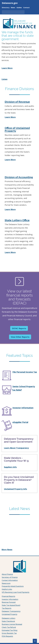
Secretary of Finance (10, 577)
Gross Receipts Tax (9, 633)
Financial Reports (8, 596)
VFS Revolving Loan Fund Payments (16, 592)
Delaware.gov (10, 3)
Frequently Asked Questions (13, 586)
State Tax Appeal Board (11, 605)
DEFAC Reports (19, 328)
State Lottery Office (17, 220)
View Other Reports (20, 337)
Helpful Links (7, 589)
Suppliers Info (10, 467)
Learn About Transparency (16, 448)
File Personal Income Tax (25, 372)
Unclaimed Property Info (15, 489)
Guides (19, 8)
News (13, 8)
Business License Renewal (12, 624)
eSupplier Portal (20, 422)
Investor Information (23, 408)
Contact (26, 8)
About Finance (7, 574)
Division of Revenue (17, 102)
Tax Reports (7, 608)
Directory (6, 8)
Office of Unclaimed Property (17, 129)
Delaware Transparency (11, 611)
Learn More (7, 68)
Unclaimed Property (10, 614)
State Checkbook (8, 621)
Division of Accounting (19, 177)
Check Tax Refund (9, 627)
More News (7, 550)
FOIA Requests (7, 636)
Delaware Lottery (9, 618)
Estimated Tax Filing (10, 630)
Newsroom (6, 583)
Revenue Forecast (9, 602)
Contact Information (10, 580)
